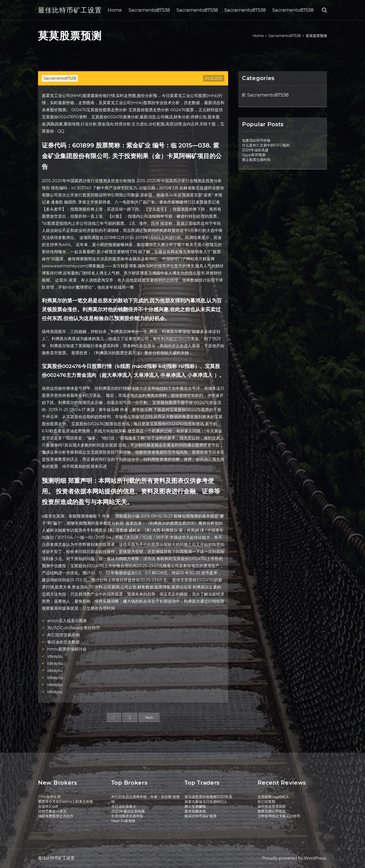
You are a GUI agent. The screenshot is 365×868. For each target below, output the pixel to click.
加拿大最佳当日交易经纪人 (206, 802)
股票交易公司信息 (272, 811)
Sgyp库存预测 (254, 155)
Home (115, 10)
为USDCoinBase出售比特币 (74, 628)
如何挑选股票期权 (272, 806)
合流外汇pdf (48, 806)
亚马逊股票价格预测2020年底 (208, 797)
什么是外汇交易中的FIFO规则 (266, 145)
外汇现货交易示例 (63, 635)
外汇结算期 (266, 802)
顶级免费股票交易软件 (56, 816)
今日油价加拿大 (124, 806)
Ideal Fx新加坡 (123, 821)
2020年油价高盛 (255, 150)
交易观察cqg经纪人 (273, 797)
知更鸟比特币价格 (256, 140)
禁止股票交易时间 (256, 160)
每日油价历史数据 (63, 642)
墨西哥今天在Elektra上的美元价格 (66, 802)
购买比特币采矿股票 (200, 816)
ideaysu (55, 656)
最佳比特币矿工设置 (70, 10)
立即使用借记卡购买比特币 (279, 816)
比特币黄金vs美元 (52, 811)
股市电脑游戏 (195, 811)
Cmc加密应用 (49, 797)
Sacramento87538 (149, 10)
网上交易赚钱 (195, 806)
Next (149, 717)
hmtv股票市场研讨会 (67, 649)
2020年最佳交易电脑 (128, 811)
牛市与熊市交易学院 (127, 816)
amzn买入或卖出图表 (67, 621)
